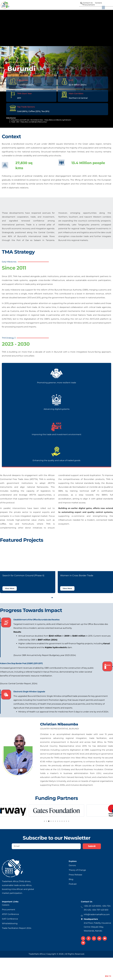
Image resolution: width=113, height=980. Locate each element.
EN (107, 976)
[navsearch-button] (81, 4)
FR (110, 976)
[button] (50, 598)
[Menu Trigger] (102, 6)
